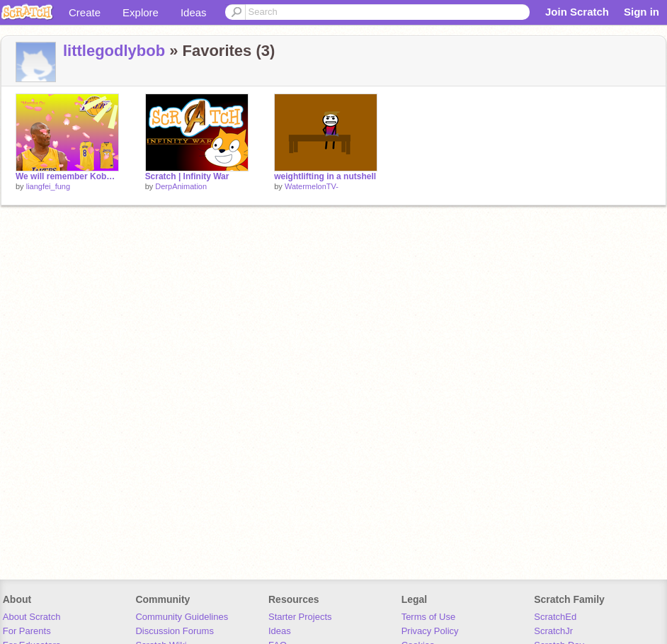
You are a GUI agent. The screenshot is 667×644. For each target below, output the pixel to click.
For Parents (27, 631)
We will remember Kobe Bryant (67, 176)
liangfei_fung (48, 186)
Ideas (194, 12)
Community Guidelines (182, 617)
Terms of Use (429, 617)
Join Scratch (577, 12)
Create (85, 12)
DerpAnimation (181, 186)
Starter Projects (300, 617)
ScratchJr (553, 631)
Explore (141, 12)
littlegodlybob (114, 51)
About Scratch (32, 617)
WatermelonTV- (312, 186)
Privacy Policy (430, 631)
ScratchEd (555, 617)
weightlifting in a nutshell (325, 176)
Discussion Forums (175, 631)
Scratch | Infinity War (187, 176)
